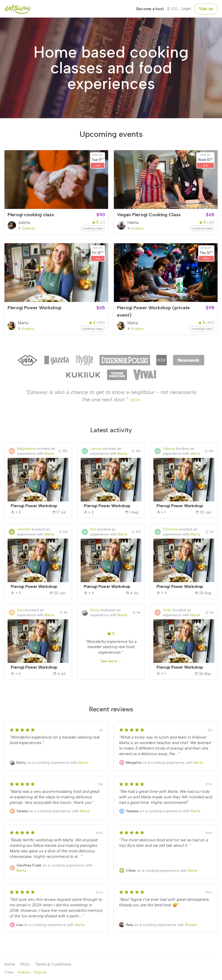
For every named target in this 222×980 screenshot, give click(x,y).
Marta (23, 323)
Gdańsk (29, 228)
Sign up (206, 9)
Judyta (24, 223)
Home (10, 964)
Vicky (167, 610)
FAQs (25, 964)
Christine (170, 529)
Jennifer (24, 529)
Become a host (150, 9)
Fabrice (169, 448)
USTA (135, 400)
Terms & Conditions (53, 964)
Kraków (138, 228)
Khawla (191, 925)
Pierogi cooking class (31, 215)
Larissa (96, 448)
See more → (111, 661)
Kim (93, 529)
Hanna (133, 223)
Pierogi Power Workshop (35, 308)
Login (186, 9)
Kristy (95, 610)
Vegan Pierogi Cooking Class (149, 215)
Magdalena (26, 448)
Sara (21, 610)
